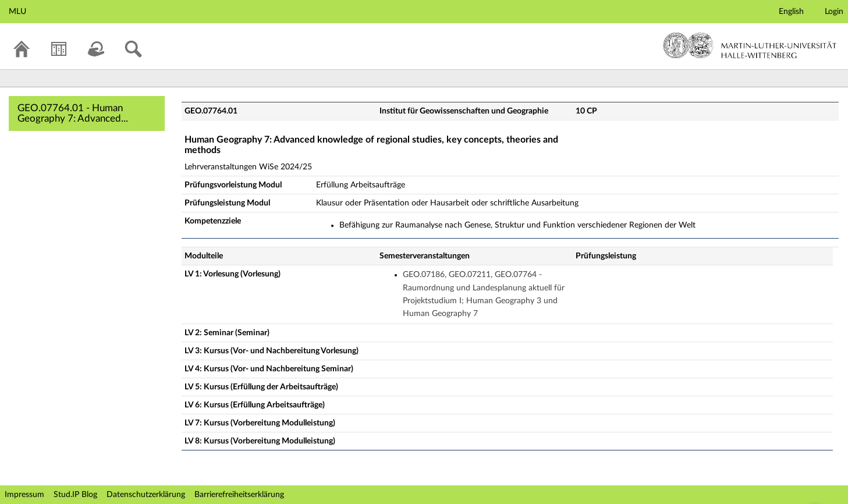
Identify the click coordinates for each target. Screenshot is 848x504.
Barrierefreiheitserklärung (239, 495)
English (791, 12)
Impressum (24, 495)
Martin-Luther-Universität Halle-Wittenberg (750, 45)
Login (834, 12)
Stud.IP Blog (75, 495)
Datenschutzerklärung (146, 495)
